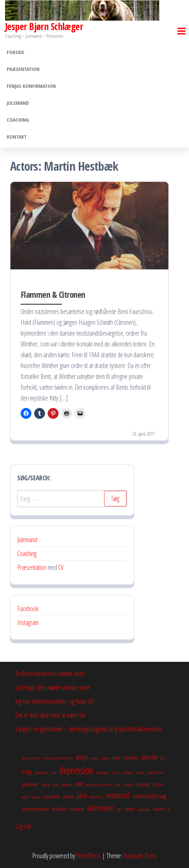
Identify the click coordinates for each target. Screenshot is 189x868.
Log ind (23, 826)
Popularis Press (140, 856)
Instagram (28, 622)
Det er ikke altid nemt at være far (50, 715)
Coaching (18, 120)
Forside (16, 52)
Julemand (18, 103)
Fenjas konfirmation (31, 86)
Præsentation (23, 69)
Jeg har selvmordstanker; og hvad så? (55, 701)
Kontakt (17, 137)
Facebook (28, 609)
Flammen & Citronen (53, 294)
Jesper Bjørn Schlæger (44, 26)
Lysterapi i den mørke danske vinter (53, 687)
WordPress (89, 856)
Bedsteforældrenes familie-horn (50, 673)
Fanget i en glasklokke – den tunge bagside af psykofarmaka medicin (89, 729)
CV (61, 567)
